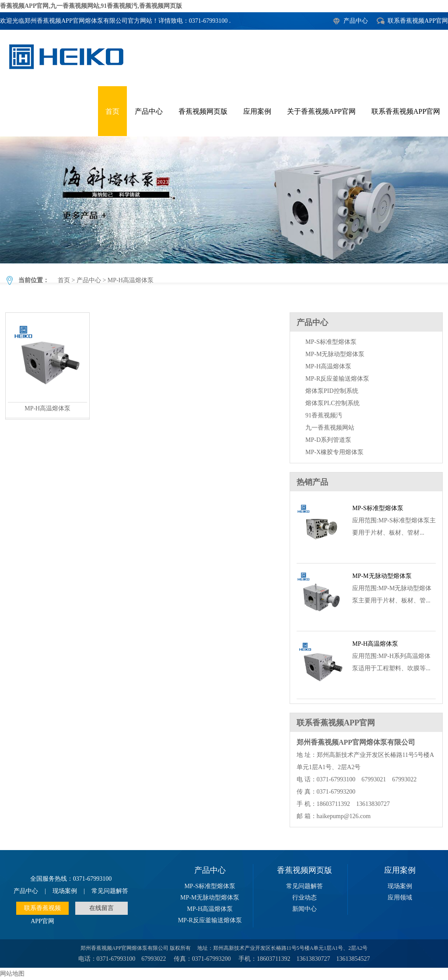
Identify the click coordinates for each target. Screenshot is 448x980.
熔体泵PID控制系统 (332, 391)
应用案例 (257, 111)
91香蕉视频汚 (324, 415)
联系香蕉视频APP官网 (418, 21)
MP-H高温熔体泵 (224, 200)
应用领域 (400, 898)
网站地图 (12, 974)
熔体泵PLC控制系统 (332, 403)
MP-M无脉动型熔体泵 (335, 354)
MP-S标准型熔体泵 (331, 342)
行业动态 (304, 898)
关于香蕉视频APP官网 (321, 111)
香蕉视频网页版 (203, 111)
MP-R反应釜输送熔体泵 (337, 379)
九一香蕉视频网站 (330, 428)
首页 (112, 111)
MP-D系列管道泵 (328, 440)
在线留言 (101, 908)
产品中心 (356, 21)
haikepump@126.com (344, 816)
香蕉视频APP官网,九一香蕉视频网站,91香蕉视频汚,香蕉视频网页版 (91, 6)
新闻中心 (304, 909)
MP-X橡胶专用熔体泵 (334, 452)
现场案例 (65, 891)
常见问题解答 (110, 891)
